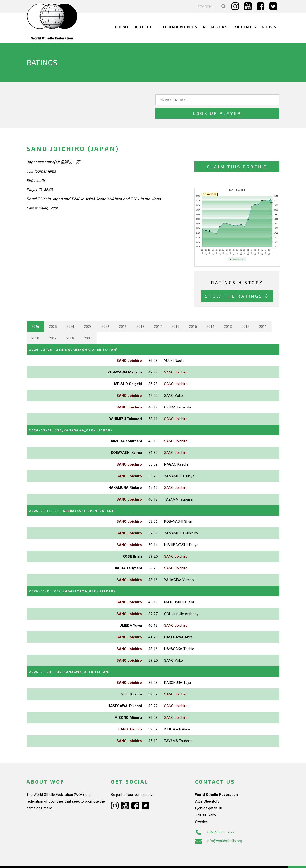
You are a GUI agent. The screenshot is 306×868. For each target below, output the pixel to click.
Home (123, 27)
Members (216, 27)
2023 (88, 313)
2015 (193, 313)
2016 (175, 313)
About (144, 27)
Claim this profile (237, 153)
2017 (158, 313)
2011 (263, 313)
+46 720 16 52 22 (215, 816)
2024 (70, 313)
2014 (210, 313)
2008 (70, 325)
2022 (105, 313)
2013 (228, 313)
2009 (53, 325)
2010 (35, 325)
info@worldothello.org (219, 825)
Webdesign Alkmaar (48, 859)
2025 (53, 313)
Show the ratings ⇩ (237, 282)
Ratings (245, 27)
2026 (35, 313)
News (269, 27)
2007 (88, 325)
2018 (140, 313)
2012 (245, 313)
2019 (123, 313)
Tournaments (178, 27)
